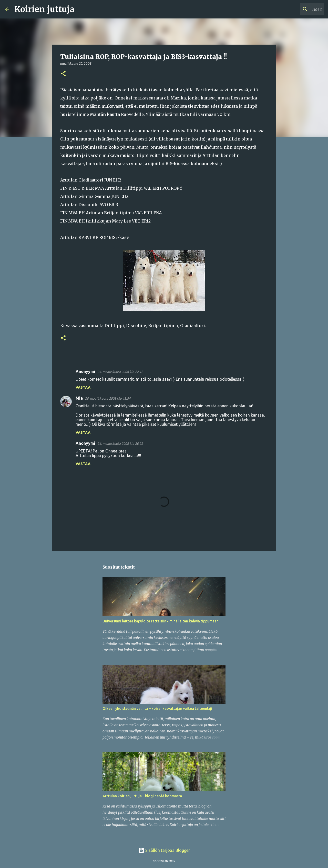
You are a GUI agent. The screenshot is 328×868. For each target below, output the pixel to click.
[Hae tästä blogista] (297, 9)
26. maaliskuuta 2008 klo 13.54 (108, 398)
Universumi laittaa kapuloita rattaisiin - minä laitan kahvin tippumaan (161, 621)
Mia (79, 398)
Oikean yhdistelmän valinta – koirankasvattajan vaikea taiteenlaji (157, 709)
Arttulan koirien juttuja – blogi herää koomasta (142, 796)
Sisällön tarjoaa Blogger (164, 850)
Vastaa (83, 387)
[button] (63, 74)
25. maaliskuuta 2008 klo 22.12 (120, 372)
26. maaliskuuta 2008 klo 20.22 (120, 443)
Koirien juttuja (44, 9)
